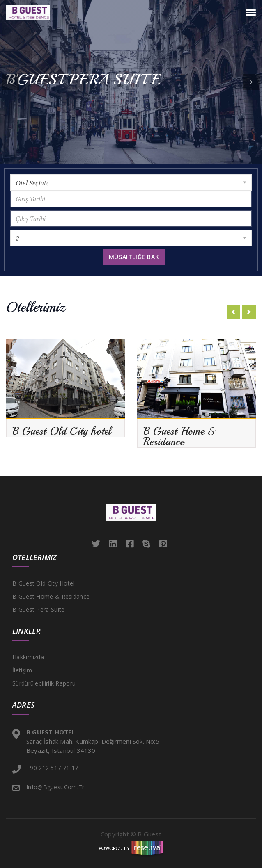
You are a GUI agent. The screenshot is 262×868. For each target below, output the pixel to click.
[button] (11, 82)
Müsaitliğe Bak (134, 257)
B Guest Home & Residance (51, 596)
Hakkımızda (28, 657)
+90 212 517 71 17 (52, 768)
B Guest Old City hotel (44, 583)
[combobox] (131, 182)
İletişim (22, 670)
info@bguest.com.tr (55, 787)
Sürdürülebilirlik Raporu (44, 683)
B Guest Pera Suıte (38, 609)
